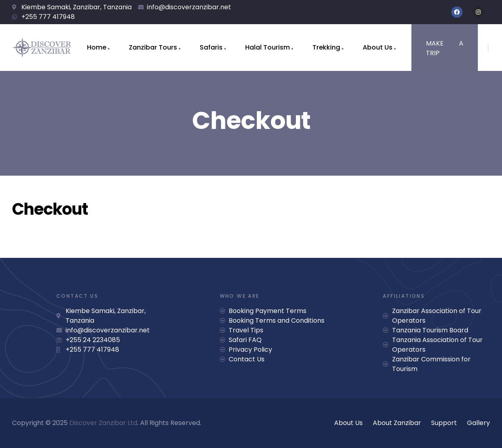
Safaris (211, 47)
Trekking (326, 47)
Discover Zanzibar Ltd (103, 423)
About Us (378, 47)
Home (97, 47)
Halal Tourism (268, 47)
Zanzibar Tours (153, 47)
